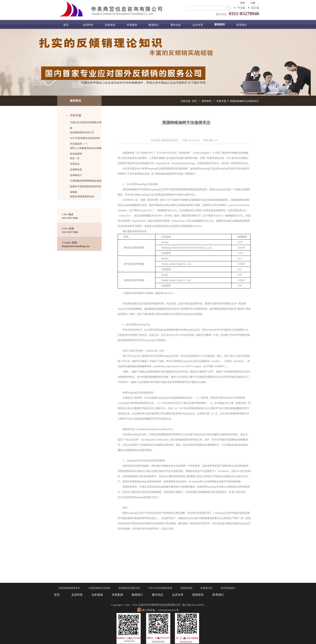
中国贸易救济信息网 (99, 588)
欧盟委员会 (207, 588)
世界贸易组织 (228, 588)
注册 (253, 3)
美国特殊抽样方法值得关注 (244, 101)
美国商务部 (186, 588)
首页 (66, 25)
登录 (242, 3)
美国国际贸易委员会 (129, 588)
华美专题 (221, 101)
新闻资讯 (207, 101)
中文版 (241, 8)
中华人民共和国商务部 (160, 588)
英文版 (255, 8)
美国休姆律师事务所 (70, 588)
